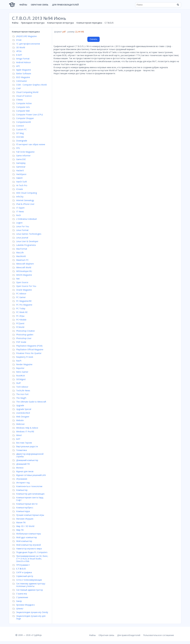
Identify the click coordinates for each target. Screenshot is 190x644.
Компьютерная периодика (89, 23)
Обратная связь (40, 5)
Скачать (94, 39)
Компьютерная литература (60, 23)
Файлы (23, 5)
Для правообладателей (65, 5)
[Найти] (178, 5)
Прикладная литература (33, 23)
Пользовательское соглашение (159, 635)
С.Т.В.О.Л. (109, 23)
